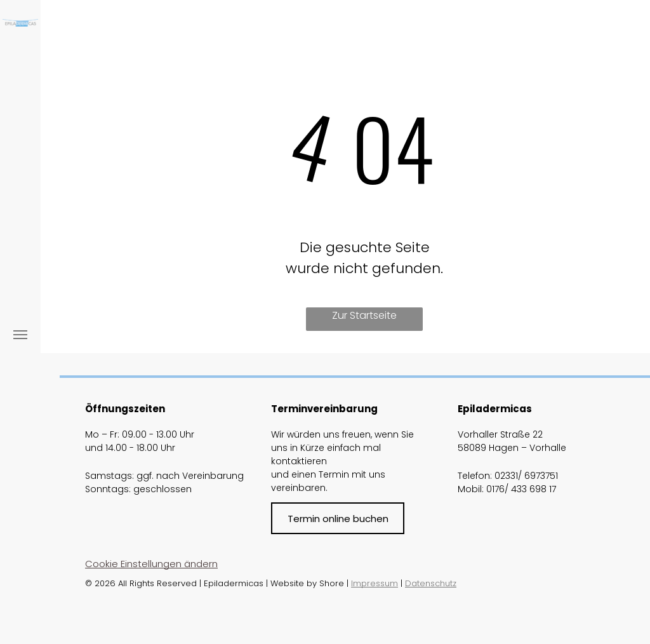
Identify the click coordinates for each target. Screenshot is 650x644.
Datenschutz (431, 583)
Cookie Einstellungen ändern (151, 564)
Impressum (375, 583)
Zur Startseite (364, 315)
